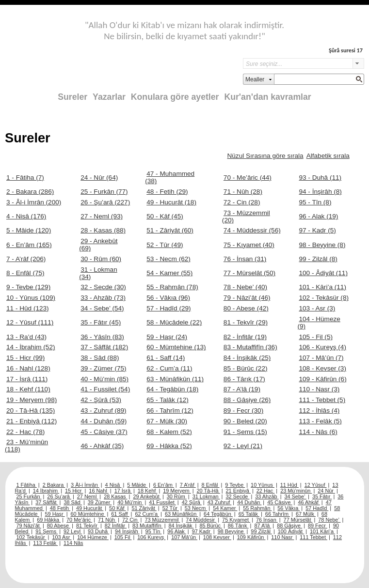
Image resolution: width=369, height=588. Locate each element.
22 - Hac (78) (25, 432)
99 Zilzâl (261, 531)
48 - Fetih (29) (167, 192)
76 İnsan (267, 520)
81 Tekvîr (88, 526)
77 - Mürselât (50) (249, 273)
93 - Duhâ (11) (320, 178)
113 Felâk (45, 543)
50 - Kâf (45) (165, 216)
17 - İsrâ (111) (27, 379)
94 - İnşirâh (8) (320, 192)
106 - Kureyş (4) (322, 347)
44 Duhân (249, 502)
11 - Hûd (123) (28, 308)
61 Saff (120, 514)
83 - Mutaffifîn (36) (250, 347)
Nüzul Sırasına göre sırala (265, 156)
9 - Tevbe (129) (28, 287)
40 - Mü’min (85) (104, 379)
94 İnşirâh (127, 531)
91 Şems (47, 531)
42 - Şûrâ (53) (101, 400)
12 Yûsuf (316, 485)
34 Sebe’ (295, 496)
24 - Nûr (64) (99, 178)
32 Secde (237, 496)
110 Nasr (282, 537)
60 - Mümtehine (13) (176, 347)
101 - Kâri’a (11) (322, 287)
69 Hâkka (49, 520)
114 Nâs (73, 543)
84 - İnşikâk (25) (247, 358)
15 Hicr (74, 491)
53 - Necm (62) (168, 259)
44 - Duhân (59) (104, 421)
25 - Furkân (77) (104, 192)
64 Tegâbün (218, 514)
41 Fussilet (162, 502)
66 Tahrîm (278, 514)
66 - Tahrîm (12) (170, 410)
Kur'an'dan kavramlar (267, 97)
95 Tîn (154, 531)
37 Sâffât (47, 502)
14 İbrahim (46, 491)
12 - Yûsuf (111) (30, 322)
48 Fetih (60, 508)
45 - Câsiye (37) (104, 432)
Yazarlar (109, 97)
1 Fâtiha (27, 485)
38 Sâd (73, 502)
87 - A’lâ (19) (242, 389)
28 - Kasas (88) (103, 230)
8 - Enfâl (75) (25, 273)
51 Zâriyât (144, 508)
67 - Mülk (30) (167, 421)
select (358, 63)
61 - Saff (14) (166, 358)
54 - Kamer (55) (169, 273)
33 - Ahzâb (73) (103, 298)
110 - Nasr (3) (319, 389)
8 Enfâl (211, 485)
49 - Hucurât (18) (171, 202)
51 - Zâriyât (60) (170, 230)
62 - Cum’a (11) (169, 368)
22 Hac (265, 491)
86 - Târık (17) (244, 379)
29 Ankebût (147, 496)
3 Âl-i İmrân (85, 485)
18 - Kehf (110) (28, 389)
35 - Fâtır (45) (101, 322)
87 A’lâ (263, 526)
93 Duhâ (98, 531)
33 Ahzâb (267, 496)
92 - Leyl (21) (243, 446)
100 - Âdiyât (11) (323, 273)
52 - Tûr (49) (165, 245)
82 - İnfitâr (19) (245, 337)
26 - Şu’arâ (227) (105, 202)
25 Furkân (29, 496)
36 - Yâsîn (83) (102, 337)
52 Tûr (171, 508)
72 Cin (130, 520)
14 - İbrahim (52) (31, 347)
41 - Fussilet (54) (105, 389)
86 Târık (238, 526)
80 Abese (59, 526)
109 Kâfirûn (251, 537)
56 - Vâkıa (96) (168, 298)
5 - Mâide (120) (29, 230)
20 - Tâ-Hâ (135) (31, 410)
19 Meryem (177, 491)
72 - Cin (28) (242, 202)
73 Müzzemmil (162, 520)
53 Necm (196, 508)
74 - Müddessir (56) (252, 230)
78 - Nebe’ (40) (245, 287)
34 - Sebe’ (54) (102, 308)
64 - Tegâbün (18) (172, 389)
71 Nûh (107, 520)
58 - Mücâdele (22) (174, 322)
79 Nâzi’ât (29, 526)
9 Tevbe (235, 485)
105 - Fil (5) (316, 337)
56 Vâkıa (289, 508)
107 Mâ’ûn (184, 537)
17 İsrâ (123, 491)
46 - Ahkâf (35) (102, 446)
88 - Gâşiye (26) (247, 400)
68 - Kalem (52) (169, 432)
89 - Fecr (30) (243, 410)
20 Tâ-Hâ (209, 491)
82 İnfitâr (116, 526)
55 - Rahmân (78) (172, 287)
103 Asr (62, 537)
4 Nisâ (113, 485)
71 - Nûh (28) (243, 192)
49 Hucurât (90, 508)
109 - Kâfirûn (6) (322, 379)
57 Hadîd (317, 508)
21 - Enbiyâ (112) (32, 421)
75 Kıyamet (236, 520)
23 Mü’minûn (296, 491)
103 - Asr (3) (317, 308)
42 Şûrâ (192, 502)
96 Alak (177, 531)
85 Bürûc (211, 526)
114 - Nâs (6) (318, 432)
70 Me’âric (79, 520)
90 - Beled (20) (245, 421)
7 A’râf (188, 485)
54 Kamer (225, 508)
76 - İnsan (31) (245, 259)
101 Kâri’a (322, 531)
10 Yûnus (263, 485)
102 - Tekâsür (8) (324, 298)
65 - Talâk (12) (168, 400)
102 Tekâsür (32, 537)
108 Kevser (217, 537)
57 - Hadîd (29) (168, 308)
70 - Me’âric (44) (248, 178)
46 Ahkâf (309, 502)
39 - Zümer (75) (103, 368)
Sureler (72, 97)
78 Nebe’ (329, 520)
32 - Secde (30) (103, 287)
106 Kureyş (151, 537)
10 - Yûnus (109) (31, 298)
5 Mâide (137, 485)
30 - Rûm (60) (101, 259)
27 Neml (88, 496)
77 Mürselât (298, 520)
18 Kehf (148, 491)
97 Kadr (202, 531)
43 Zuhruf (220, 502)
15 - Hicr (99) (25, 358)
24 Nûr (326, 491)
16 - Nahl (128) (28, 368)
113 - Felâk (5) (320, 421)
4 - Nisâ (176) (26, 216)
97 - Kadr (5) (317, 230)
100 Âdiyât (291, 531)
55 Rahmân (257, 508)
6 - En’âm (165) (29, 245)
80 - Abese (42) (246, 308)
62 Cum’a (147, 514)
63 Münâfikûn (181, 514)
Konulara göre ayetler (175, 97)
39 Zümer (100, 502)
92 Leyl (73, 531)
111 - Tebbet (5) (322, 400)
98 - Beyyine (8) (322, 245)
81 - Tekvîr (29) (246, 322)
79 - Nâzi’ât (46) (247, 298)
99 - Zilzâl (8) (318, 259)
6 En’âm (164, 485)
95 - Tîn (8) (315, 202)
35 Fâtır (322, 496)
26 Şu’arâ (59, 496)
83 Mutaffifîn (148, 526)
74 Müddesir (201, 520)
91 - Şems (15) (245, 432)
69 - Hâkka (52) (169, 446)
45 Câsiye (280, 502)
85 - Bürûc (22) (246, 368)
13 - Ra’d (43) (26, 337)
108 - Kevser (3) (322, 368)
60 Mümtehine (88, 514)
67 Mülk (306, 514)
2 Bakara (54, 485)
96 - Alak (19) (318, 216)
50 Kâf (117, 508)
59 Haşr (55, 514)
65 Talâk (249, 514)
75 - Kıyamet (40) (249, 245)
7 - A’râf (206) (26, 259)
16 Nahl (99, 491)
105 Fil (123, 537)
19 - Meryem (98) (32, 400)
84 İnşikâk (181, 526)
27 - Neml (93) (102, 216)
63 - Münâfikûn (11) (175, 379)
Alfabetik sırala (328, 156)
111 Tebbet (313, 537)
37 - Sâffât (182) (104, 347)
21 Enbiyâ (238, 491)
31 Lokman (206, 496)
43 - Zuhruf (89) (103, 410)
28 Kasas (115, 496)
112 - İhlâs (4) (319, 410)
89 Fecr (318, 526)
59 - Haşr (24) (167, 337)
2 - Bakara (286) (30, 192)
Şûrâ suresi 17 (346, 50)
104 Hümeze (93, 537)
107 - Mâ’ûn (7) (321, 358)
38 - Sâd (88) (100, 358)
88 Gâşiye (289, 526)
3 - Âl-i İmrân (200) (34, 202)
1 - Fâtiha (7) (25, 178)
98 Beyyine (232, 531)
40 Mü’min (130, 502)
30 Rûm (177, 496)
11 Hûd (289, 485)
